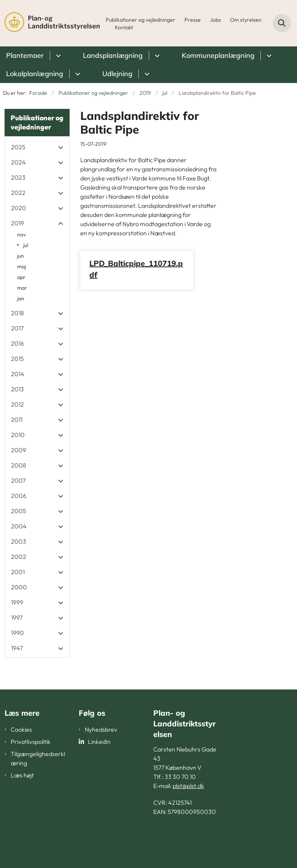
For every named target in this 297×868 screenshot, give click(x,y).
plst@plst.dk (188, 786)
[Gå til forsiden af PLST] (50, 23)
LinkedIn (99, 742)
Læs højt (22, 775)
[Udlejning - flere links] (146, 74)
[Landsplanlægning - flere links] (156, 56)
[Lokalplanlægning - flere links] (77, 74)
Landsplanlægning (113, 55)
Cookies (21, 729)
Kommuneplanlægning (218, 55)
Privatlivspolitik (31, 742)
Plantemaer (25, 55)
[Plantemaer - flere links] (57, 56)
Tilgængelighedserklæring (38, 758)
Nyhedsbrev (101, 729)
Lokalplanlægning (35, 74)
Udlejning (117, 74)
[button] (59, 147)
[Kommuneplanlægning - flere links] (268, 56)
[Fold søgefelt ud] (282, 23)
